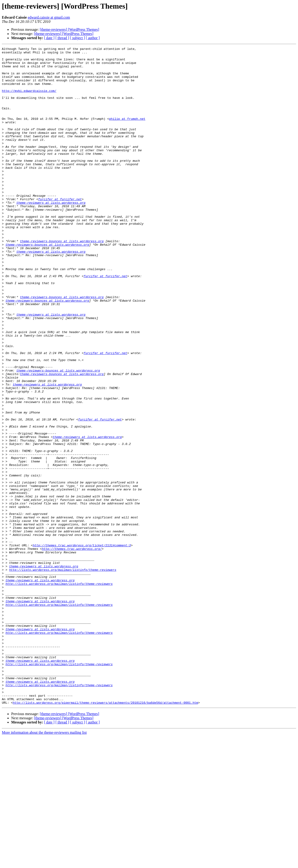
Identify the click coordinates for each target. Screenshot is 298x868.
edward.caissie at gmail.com (49, 17)
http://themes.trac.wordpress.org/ (72, 649)
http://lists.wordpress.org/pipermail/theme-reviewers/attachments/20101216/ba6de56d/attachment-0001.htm (105, 834)
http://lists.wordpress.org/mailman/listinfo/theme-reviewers (63, 675)
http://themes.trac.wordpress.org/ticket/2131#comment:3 (82, 645)
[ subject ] (78, 38)
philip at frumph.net (127, 133)
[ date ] (49, 38)
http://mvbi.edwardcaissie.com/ (29, 100)
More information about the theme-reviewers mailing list (44, 864)
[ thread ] (62, 38)
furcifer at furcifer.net (60, 230)
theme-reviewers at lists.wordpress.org (51, 234)
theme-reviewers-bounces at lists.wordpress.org (62, 280)
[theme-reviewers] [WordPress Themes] (69, 29)
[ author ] (93, 38)
